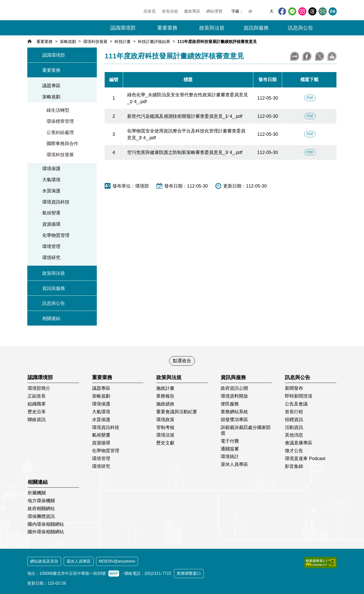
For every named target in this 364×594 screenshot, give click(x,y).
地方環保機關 (41, 501)
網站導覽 (214, 11)
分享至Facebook (307, 56)
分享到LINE (295, 56)
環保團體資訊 (41, 516)
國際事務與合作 (62, 144)
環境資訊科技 (56, 202)
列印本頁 (332, 56)
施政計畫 (165, 388)
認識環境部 (54, 55)
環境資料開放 (234, 396)
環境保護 (51, 169)
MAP (114, 573)
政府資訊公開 (234, 388)
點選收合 (182, 361)
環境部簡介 (39, 388)
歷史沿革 (37, 412)
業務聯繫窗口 (189, 573)
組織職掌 (37, 404)
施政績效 (165, 404)
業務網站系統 (234, 412)
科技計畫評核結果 (154, 42)
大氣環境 (51, 180)
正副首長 (37, 396)
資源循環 (51, 224)
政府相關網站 (41, 509)
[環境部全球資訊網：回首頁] (62, 19)
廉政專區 (192, 11)
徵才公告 (294, 451)
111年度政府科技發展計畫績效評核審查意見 (217, 42)
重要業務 (44, 42)
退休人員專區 (234, 464)
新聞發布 (294, 388)
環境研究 (51, 258)
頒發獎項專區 (234, 420)
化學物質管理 (56, 235)
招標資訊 (294, 420)
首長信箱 (170, 11)
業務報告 (165, 396)
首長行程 (294, 412)
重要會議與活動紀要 (177, 412)
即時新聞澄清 (299, 396)
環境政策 (165, 420)
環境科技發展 (95, 42)
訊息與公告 (54, 303)
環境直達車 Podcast (305, 459)
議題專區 (51, 86)
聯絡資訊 (37, 420)
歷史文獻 (165, 443)
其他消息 (294, 435)
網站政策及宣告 (44, 561)
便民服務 (230, 404)
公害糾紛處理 (60, 132)
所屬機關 (37, 493)
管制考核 (165, 427)
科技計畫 (123, 42)
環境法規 (165, 435)
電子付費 (230, 441)
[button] (330, 28)
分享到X (320, 56)
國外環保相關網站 (46, 532)
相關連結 (51, 318)
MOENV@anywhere (117, 561)
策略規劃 (68, 42)
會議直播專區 (299, 443)
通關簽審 (230, 449)
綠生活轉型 (58, 110)
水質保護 (51, 191)
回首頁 (150, 11)
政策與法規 (54, 273)
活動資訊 (294, 427)
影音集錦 (294, 466)
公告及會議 (296, 404)
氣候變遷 (51, 213)
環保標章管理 (60, 121)
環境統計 (230, 456)
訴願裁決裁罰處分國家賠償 (246, 430)
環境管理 (51, 246)
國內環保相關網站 (46, 524)
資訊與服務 (54, 288)
